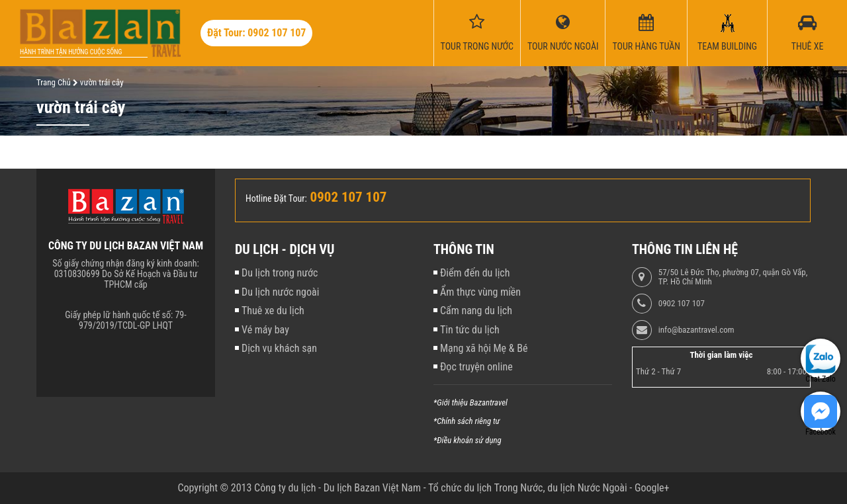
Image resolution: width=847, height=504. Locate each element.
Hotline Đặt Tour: (276, 198)
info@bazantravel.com (696, 330)
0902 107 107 (682, 304)
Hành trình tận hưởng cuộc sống (71, 52)
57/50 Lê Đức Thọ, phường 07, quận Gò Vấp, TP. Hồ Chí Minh (733, 277)
